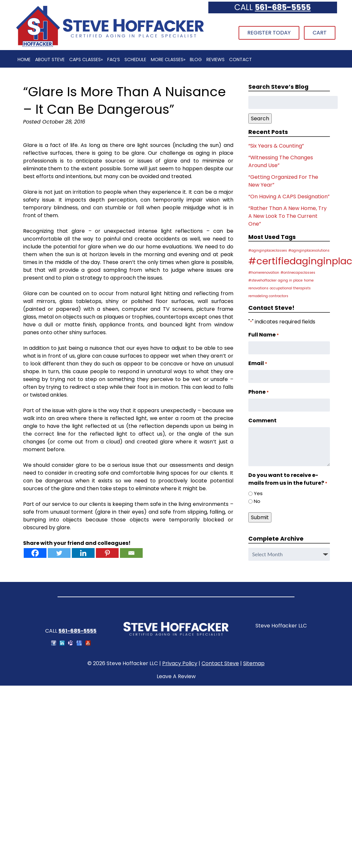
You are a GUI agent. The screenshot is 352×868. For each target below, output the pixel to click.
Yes (258, 493)
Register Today (269, 33)
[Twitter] (59, 553)
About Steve (50, 59)
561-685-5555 (283, 7)
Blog (196, 59)
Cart (320, 33)
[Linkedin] (83, 553)
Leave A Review (176, 676)
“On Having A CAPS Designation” (289, 197)
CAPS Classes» (86, 59)
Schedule (135, 59)
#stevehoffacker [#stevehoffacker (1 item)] (262, 280)
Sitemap (254, 663)
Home (24, 59)
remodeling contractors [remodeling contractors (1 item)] (268, 296)
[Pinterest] (107, 553)
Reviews (215, 59)
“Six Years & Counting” (276, 146)
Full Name (264, 335)
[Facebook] (35, 553)
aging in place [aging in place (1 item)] (290, 280)
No (257, 501)
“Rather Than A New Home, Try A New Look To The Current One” (287, 216)
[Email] (131, 553)
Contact (241, 59)
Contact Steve (220, 663)
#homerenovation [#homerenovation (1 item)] (264, 273)
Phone (259, 392)
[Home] (110, 46)
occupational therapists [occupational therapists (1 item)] (290, 288)
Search (260, 118)
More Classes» (168, 59)
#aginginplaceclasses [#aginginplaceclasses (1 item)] (268, 250)
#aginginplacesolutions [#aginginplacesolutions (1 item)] (309, 250)
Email (258, 363)
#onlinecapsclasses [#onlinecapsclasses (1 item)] (298, 273)
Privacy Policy (180, 663)
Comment (262, 421)
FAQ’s (114, 59)
